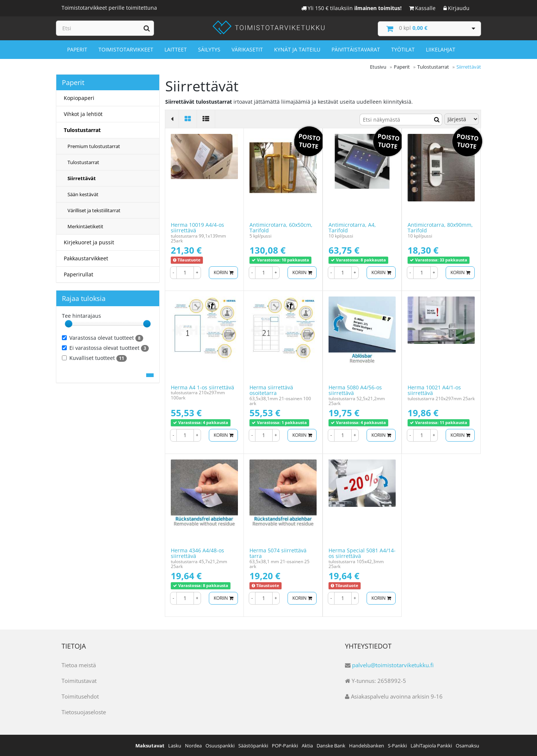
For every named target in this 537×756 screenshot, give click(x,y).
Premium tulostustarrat (94, 146)
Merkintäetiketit (85, 226)
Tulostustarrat (82, 130)
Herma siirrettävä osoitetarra (271, 390)
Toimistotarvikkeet (126, 49)
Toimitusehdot (80, 696)
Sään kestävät (83, 194)
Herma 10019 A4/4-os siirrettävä (197, 227)
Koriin (222, 272)
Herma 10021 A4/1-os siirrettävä (434, 390)
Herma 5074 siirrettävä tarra (278, 553)
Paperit (77, 49)
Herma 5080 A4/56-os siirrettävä (355, 390)
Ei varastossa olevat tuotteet (105, 348)
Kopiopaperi (79, 98)
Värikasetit (247, 49)
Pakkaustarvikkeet (86, 258)
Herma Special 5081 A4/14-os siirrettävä (362, 553)
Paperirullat (78, 274)
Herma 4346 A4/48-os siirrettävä (197, 553)
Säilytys (209, 49)
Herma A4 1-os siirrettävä (202, 387)
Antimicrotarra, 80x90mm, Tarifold (440, 227)
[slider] (69, 323)
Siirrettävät (82, 178)
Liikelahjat (441, 49)
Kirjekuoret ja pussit (89, 242)
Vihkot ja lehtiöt (83, 114)
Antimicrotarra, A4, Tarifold (352, 227)
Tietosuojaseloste (84, 712)
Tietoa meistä (79, 665)
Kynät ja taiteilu (297, 49)
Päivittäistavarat (356, 49)
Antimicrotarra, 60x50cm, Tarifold (281, 227)
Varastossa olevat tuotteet (103, 338)
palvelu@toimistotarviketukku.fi (393, 665)
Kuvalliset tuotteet (94, 358)
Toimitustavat (79, 680)
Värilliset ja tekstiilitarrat (94, 210)
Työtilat (403, 49)
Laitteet (176, 49)
